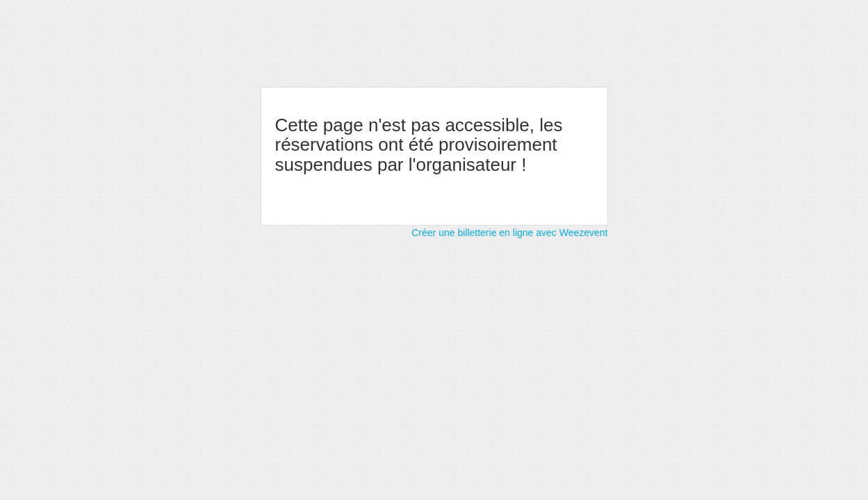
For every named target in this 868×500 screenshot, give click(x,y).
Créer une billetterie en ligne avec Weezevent (509, 233)
